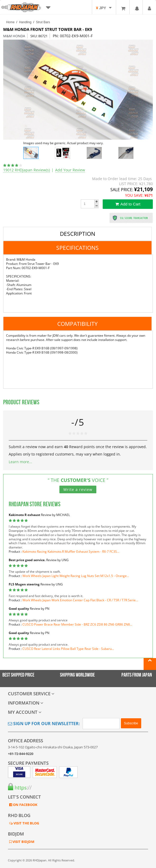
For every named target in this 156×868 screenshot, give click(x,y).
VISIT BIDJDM (23, 842)
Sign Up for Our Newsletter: (44, 724)
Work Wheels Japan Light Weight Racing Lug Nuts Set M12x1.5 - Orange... (76, 576)
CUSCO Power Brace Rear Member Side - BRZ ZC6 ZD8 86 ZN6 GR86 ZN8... (77, 624)
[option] (78, 90)
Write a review (78, 489)
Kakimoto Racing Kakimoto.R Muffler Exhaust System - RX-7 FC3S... (71, 552)
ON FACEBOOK (25, 805)
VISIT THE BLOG (26, 823)
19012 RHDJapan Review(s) (27, 170)
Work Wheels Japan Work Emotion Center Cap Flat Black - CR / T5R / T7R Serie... (80, 600)
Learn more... (20, 462)
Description (78, 234)
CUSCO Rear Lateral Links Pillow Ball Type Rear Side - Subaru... (68, 649)
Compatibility (77, 324)
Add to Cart (128, 204)
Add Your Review (70, 170)
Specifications (77, 248)
